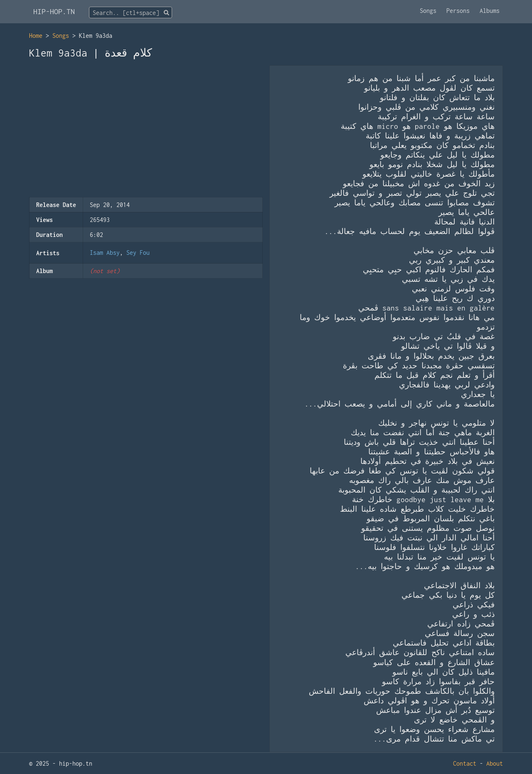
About (495, 763)
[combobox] (131, 12)
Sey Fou (138, 253)
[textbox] (131, 13)
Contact (465, 763)
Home (36, 36)
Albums (490, 11)
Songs (428, 11)
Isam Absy (105, 253)
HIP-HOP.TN (54, 11)
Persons (458, 11)
